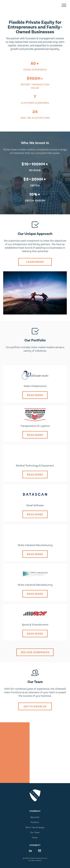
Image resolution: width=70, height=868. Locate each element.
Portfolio (35, 822)
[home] (19, 5)
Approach (35, 817)
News (35, 838)
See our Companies (35, 652)
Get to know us (35, 707)
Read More (35, 395)
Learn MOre (35, 262)
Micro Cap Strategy (35, 827)
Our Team (35, 833)
